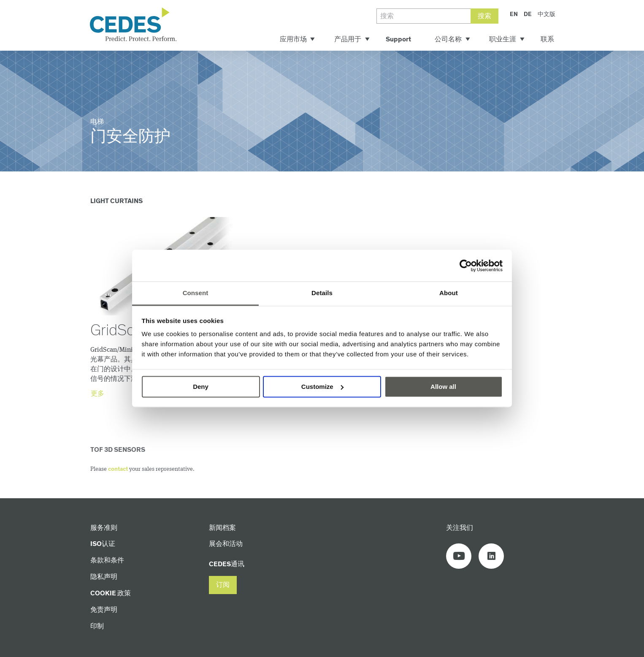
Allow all (443, 387)
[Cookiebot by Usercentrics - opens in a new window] (466, 266)
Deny (201, 387)
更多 (97, 394)
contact (118, 469)
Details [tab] (322, 293)
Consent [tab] (196, 293)
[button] (223, 585)
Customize (322, 387)
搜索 (484, 16)
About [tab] (449, 293)
